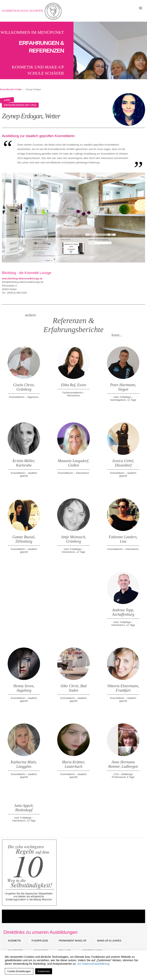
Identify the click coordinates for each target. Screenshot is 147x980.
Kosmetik (14, 941)
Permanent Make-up (73, 941)
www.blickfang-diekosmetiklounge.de (22, 279)
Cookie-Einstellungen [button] (19, 971)
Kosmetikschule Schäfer (22, 11)
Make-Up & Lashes (109, 941)
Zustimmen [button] (44, 971)
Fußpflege (40, 941)
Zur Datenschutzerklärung (93, 964)
